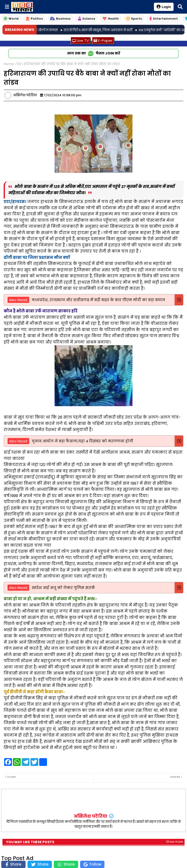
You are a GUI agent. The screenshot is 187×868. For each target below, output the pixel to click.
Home (9, 64)
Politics (34, 19)
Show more (174, 842)
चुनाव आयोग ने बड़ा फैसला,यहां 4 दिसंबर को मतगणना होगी (82, 441)
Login (164, 7)
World (11, 19)
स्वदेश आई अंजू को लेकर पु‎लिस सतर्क (63, 588)
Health (111, 19)
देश (19, 64)
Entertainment (164, 19)
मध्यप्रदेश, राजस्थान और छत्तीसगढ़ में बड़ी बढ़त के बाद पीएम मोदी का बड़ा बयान (98, 300)
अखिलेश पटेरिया (91, 816)
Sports (134, 19)
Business (60, 19)
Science (87, 19)
